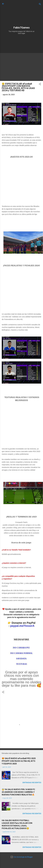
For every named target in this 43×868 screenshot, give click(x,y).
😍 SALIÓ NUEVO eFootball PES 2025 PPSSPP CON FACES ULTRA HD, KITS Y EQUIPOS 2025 (19, 761)
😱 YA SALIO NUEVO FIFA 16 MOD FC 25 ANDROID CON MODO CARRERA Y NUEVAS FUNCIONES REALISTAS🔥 (18, 792)
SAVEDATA (22, 659)
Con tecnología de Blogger (22, 857)
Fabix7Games (21, 28)
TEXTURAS (21, 664)
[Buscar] (40, 4)
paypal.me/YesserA (22, 626)
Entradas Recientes (32, 783)
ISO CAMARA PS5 (22, 648)
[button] (40, 84)
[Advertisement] (21, 13)
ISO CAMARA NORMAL (21, 653)
